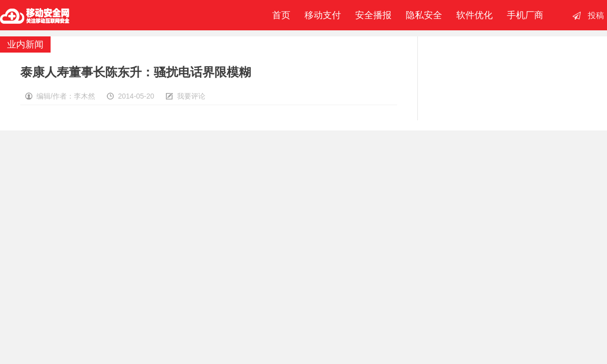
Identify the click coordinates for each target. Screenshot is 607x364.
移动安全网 (35, 15)
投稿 (596, 15)
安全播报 (373, 15)
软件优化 (474, 15)
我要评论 (191, 96)
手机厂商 (525, 15)
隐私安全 (424, 15)
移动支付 (323, 15)
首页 (279, 15)
